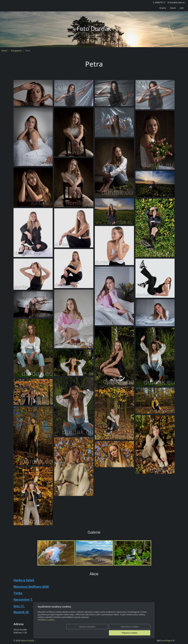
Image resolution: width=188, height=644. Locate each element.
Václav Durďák (27, 641)
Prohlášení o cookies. (46, 626)
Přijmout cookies (138, 633)
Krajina (163, 8)
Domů (4, 51)
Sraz (17, 606)
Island (173, 8)
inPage (167, 641)
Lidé (182, 8)
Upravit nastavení (89, 633)
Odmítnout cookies (114, 633)
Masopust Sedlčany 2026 (31, 587)
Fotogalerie (16, 51)
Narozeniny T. (23, 599)
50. (22, 606)
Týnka (18, 593)
